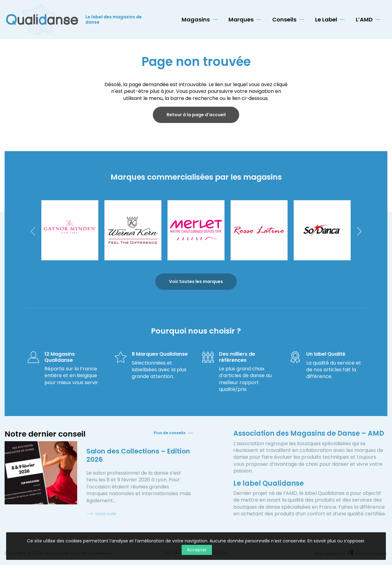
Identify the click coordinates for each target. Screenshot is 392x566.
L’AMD (364, 19)
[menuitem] (200, 20)
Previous (33, 232)
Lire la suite (101, 515)
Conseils (284, 19)
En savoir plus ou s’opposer (336, 541)
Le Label (326, 19)
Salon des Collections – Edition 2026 (127, 456)
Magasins (196, 19)
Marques (241, 19)
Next (359, 232)
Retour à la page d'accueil (196, 115)
